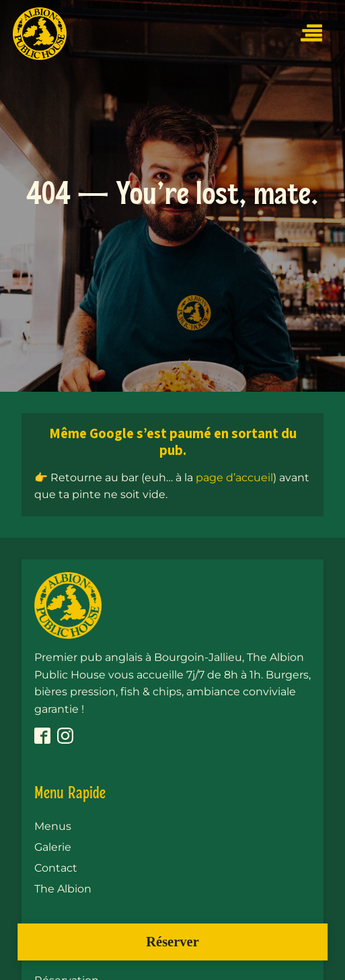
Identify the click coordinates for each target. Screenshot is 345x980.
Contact (56, 868)
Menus (53, 826)
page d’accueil (234, 478)
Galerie (53, 847)
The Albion (63, 889)
